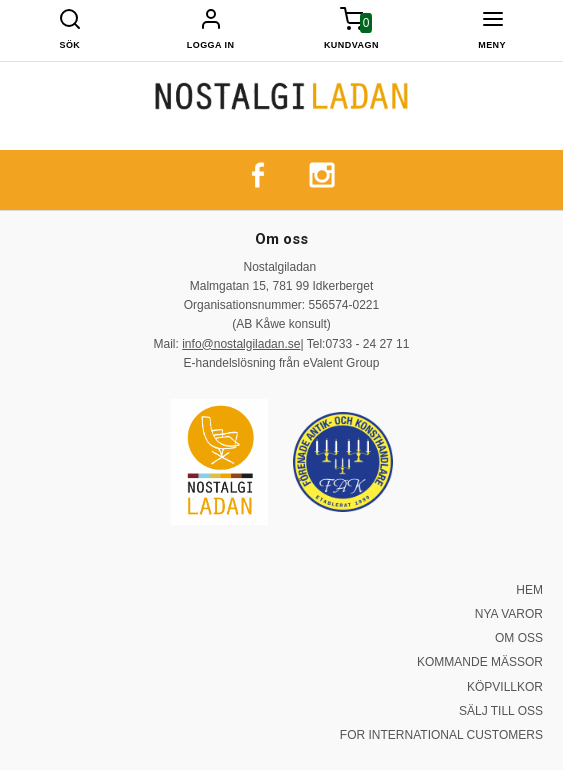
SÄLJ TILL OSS (501, 711)
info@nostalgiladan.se (241, 344)
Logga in (211, 45)
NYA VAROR (509, 614)
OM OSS (519, 638)
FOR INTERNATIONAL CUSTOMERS (441, 735)
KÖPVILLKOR (505, 687)
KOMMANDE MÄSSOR (480, 662)
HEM (529, 590)
